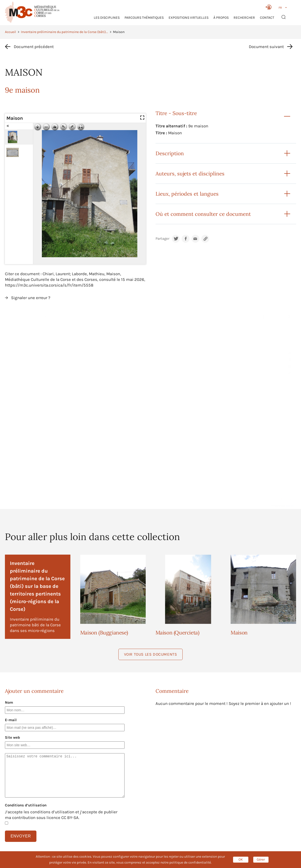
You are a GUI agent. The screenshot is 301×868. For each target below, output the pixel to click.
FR (280, 8)
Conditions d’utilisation (26, 805)
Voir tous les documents (151, 654)
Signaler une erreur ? (31, 298)
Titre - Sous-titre (176, 113)
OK (241, 859)
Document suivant (266, 47)
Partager (162, 239)
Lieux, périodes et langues (187, 194)
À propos (221, 18)
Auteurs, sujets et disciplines (190, 174)
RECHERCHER (244, 18)
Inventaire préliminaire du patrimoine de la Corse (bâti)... (64, 32)
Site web (12, 737)
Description (170, 153)
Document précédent (34, 47)
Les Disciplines (107, 18)
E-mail (11, 720)
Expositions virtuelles (189, 18)
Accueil (10, 32)
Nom (9, 702)
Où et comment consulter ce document (203, 214)
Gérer (261, 859)
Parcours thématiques (144, 18)
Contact (267, 18)
